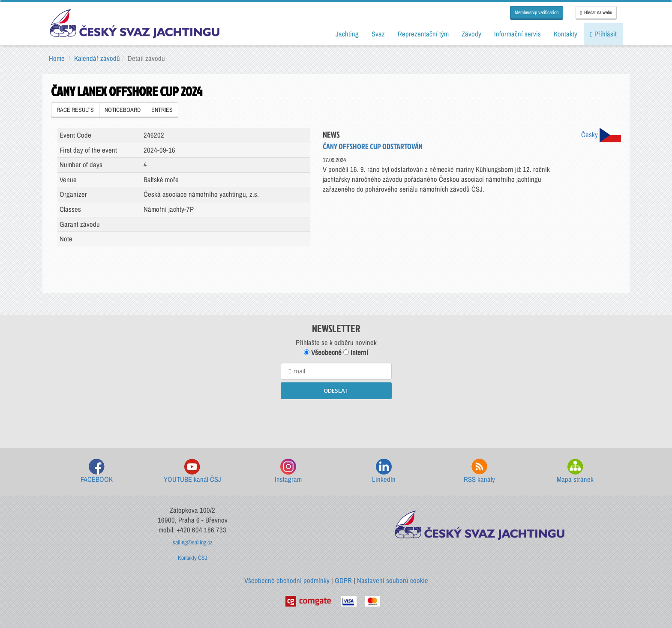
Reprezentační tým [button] (423, 34)
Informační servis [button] (517, 34)
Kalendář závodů (97, 58)
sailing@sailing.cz (193, 542)
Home (57, 58)
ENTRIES (162, 110)
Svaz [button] (378, 34)
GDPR (343, 580)
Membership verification (537, 12)
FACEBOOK (97, 471)
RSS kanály (479, 471)
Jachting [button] (347, 34)
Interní (356, 352)
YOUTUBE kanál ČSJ (192, 471)
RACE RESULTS (75, 110)
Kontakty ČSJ (193, 558)
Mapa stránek (575, 471)
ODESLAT (336, 391)
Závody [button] (471, 34)
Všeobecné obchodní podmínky (287, 580)
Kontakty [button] (565, 34)
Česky (601, 135)
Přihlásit (603, 34)
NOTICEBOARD (123, 110)
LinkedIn (384, 471)
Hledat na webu (596, 12)
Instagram (288, 471)
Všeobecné (323, 352)
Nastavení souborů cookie (393, 580)
